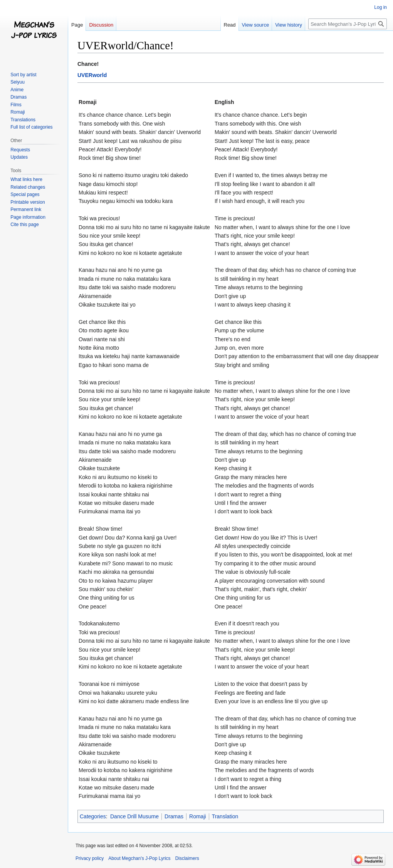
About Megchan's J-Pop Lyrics (139, 858)
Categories (93, 816)
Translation (225, 816)
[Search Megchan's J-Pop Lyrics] (348, 24)
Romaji (198, 816)
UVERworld (92, 75)
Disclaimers (187, 858)
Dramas (174, 816)
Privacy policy (90, 858)
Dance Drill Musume (134, 816)
